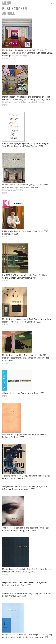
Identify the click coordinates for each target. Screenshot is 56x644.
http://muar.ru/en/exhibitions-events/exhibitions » (24, 102)
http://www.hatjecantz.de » (14, 190)
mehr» (5, 58)
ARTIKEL (8, 14)
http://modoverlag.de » (21, 56)
